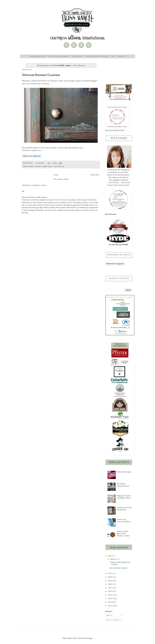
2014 (110, 598)
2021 (110, 573)
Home (56, 175)
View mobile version (61, 179)
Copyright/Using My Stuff (38, 56)
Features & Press (77, 56)
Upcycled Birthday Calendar (41, 75)
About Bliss (122, 56)
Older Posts (95, 175)
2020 (110, 577)
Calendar (38, 166)
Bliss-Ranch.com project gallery (59, 56)
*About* (110, 185)
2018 (110, 584)
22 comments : (40, 163)
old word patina (59, 166)
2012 (110, 606)
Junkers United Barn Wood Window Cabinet (123, 534)
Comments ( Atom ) (39, 185)
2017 (110, 588)
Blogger (90, 638)
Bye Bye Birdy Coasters (119, 568)
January (113, 559)
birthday (31, 166)
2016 (110, 591)
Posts (110, 615)
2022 (110, 556)
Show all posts (79, 65)
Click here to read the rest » (32, 150)
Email (113, 56)
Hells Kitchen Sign (124, 472)
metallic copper (47, 166)
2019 (110, 581)
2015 (110, 595)
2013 (110, 602)
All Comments (113, 620)
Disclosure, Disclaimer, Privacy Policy (97, 56)
